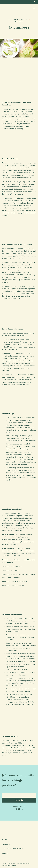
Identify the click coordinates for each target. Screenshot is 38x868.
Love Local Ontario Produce (17, 20)
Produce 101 (6, 844)
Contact (5, 853)
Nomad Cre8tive (11, 866)
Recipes (5, 840)
